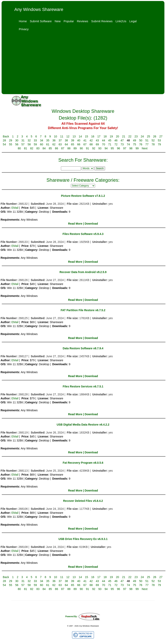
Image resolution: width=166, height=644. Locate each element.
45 (110, 140)
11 (62, 136)
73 (122, 144)
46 (116, 140)
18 (105, 136)
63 (60, 144)
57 (23, 144)
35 (48, 140)
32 (29, 140)
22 (130, 136)
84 (44, 148)
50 (141, 140)
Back (6, 136)
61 (48, 144)
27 (161, 136)
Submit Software (41, 21)
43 (97, 140)
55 (11, 144)
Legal (133, 21)
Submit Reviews (102, 21)
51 (147, 140)
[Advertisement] (83, 64)
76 (141, 144)
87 (63, 148)
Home (23, 21)
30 (17, 140)
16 (93, 136)
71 (110, 144)
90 (81, 148)
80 (19, 148)
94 (106, 148)
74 (128, 144)
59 (35, 144)
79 (159, 144)
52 (153, 140)
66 (79, 144)
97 (125, 148)
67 (85, 144)
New (58, 21)
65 (73, 144)
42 (91, 140)
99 (137, 148)
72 (116, 144)
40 (79, 140)
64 (66, 144)
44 (104, 140)
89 (75, 148)
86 (57, 148)
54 (4, 144)
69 (97, 144)
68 (91, 144)
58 (29, 144)
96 (119, 148)
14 (80, 136)
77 (147, 144)
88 (69, 148)
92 (94, 148)
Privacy (24, 29)
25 (148, 136)
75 (135, 144)
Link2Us (121, 21)
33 (35, 140)
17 (99, 136)
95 (112, 148)
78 (153, 144)
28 (4, 140)
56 (17, 144)
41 (85, 140)
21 (124, 136)
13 (74, 136)
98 (131, 148)
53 (159, 140)
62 (54, 144)
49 (135, 140)
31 (23, 140)
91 (88, 148)
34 (42, 140)
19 (111, 136)
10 (56, 136)
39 (73, 140)
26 (155, 136)
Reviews (83, 21)
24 (142, 136)
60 (42, 144)
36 (54, 140)
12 (68, 136)
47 (122, 140)
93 (100, 148)
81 (25, 148)
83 (38, 148)
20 (117, 136)
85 (50, 148)
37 (60, 140)
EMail (15, 208)
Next (145, 148)
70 (104, 144)
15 (87, 136)
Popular (69, 21)
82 (32, 148)
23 (136, 136)
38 (66, 140)
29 (11, 140)
